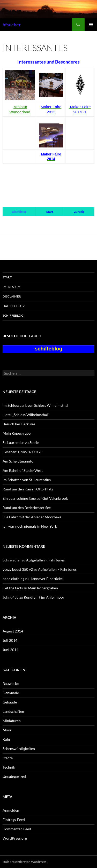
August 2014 (13, 631)
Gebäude (10, 702)
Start (7, 277)
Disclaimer (12, 296)
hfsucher (12, 25)
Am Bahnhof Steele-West (23, 470)
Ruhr (7, 739)
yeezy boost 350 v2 (18, 569)
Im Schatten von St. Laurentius (27, 480)
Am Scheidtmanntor (19, 461)
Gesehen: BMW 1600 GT (22, 452)
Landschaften (13, 711)
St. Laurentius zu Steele (21, 443)
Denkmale (11, 693)
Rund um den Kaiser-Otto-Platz (28, 489)
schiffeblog (13, 315)
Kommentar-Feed (17, 829)
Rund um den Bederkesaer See (27, 508)
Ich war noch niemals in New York (30, 526)
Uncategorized (14, 776)
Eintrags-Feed (14, 820)
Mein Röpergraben (18, 433)
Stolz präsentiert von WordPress (24, 862)
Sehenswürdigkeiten (19, 749)
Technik (9, 767)
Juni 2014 (10, 650)
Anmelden (11, 810)
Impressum (12, 287)
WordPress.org (15, 838)
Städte (8, 758)
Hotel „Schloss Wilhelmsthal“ (26, 415)
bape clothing (13, 579)
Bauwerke (11, 683)
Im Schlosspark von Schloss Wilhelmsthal (35, 405)
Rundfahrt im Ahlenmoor (44, 597)
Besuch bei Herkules (19, 424)
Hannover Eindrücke (46, 579)
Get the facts (13, 588)
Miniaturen (12, 721)
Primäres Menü (91, 25)
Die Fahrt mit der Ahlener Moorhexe (32, 517)
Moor (7, 730)
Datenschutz (14, 306)
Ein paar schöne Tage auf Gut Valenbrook (35, 498)
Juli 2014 (10, 640)
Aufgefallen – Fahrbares (45, 560)
